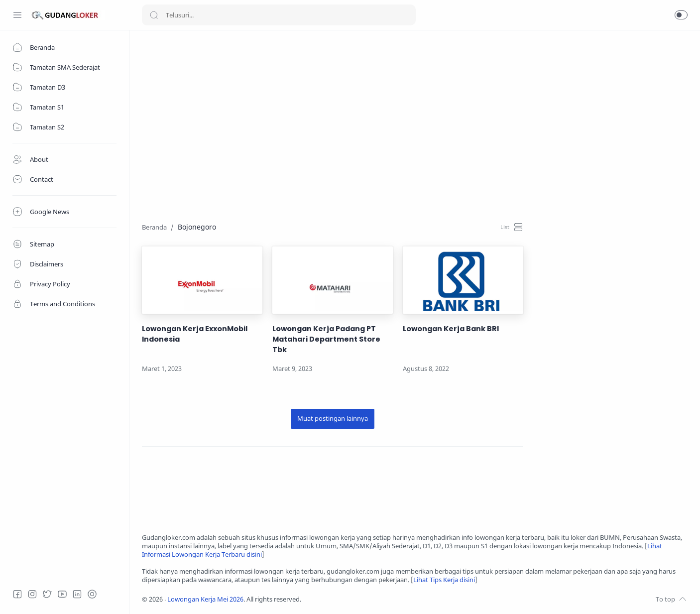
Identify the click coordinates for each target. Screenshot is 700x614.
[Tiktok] (92, 594)
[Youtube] (62, 594)
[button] (681, 15)
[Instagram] (32, 594)
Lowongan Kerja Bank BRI (451, 329)
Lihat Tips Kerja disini (444, 580)
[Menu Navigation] (17, 15)
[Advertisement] (415, 113)
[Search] (279, 15)
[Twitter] (47, 594)
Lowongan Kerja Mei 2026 (205, 599)
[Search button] (154, 15)
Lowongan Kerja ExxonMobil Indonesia (195, 334)
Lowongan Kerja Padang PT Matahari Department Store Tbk (326, 339)
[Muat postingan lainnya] (333, 419)
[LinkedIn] (77, 594)
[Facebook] (17, 594)
